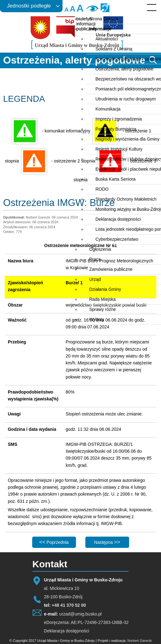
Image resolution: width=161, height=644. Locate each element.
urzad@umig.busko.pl (81, 614)
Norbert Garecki (140, 641)
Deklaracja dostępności (67, 631)
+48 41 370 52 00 (69, 605)
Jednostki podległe (29, 6)
